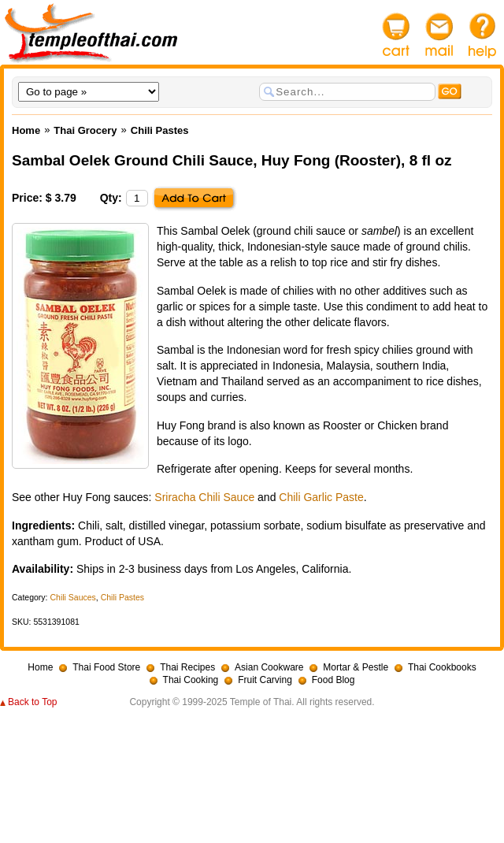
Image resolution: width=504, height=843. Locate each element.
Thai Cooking (191, 680)
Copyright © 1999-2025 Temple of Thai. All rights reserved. (252, 702)
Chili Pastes (122, 597)
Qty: (111, 198)
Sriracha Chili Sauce (204, 497)
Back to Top (32, 702)
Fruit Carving (265, 680)
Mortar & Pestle (356, 667)
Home (40, 667)
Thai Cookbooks (442, 667)
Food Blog (334, 680)
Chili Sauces (72, 597)
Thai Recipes (187, 667)
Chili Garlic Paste (321, 497)
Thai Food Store (106, 667)
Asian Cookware (269, 667)
